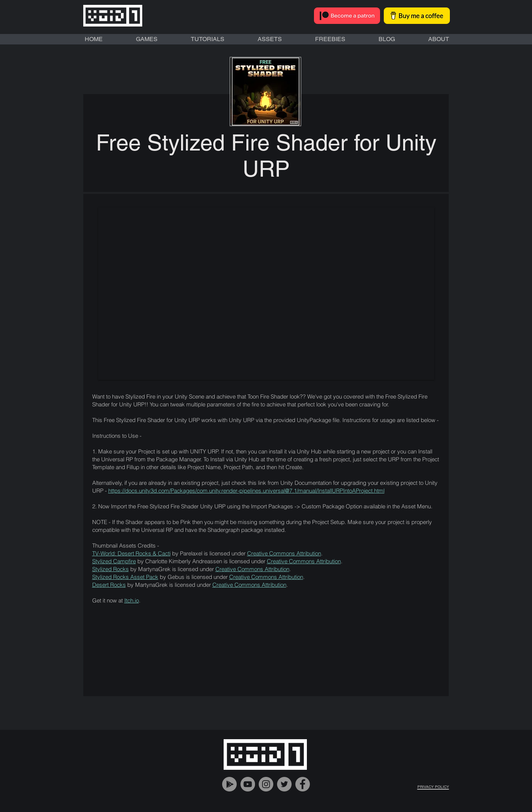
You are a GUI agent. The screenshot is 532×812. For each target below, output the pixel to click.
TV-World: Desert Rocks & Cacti (131, 553)
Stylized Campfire (114, 561)
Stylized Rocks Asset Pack (125, 577)
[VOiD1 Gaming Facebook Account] (303, 784)
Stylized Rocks (111, 569)
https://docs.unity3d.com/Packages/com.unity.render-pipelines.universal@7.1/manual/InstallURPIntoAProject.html (246, 491)
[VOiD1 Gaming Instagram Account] (266, 784)
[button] (266, 294)
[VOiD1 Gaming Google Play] (229, 784)
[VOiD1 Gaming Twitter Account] (284, 784)
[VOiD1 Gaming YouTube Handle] (248, 784)
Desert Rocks (109, 585)
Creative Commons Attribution (284, 553)
